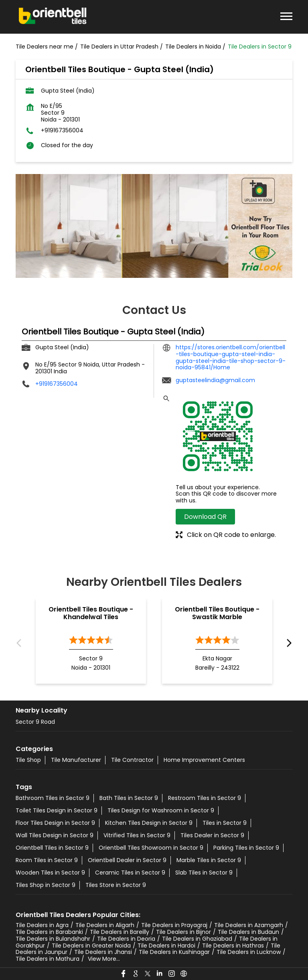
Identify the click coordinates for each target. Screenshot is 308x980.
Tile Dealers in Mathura (48, 959)
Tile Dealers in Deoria (126, 939)
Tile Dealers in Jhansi (103, 952)
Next (287, 643)
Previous (21, 643)
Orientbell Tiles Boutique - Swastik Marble (217, 613)
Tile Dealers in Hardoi (166, 946)
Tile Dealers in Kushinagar (174, 952)
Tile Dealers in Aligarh (105, 925)
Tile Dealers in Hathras (233, 946)
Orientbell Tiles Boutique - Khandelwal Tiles (91, 613)
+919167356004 (62, 131)
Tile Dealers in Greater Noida (91, 946)
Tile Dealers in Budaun (248, 932)
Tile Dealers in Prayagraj (174, 925)
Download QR (205, 517)
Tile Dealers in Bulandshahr (53, 939)
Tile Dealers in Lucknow (249, 952)
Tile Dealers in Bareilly (120, 932)
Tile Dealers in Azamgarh (249, 925)
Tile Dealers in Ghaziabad (197, 939)
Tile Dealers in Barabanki (49, 932)
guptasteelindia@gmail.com (215, 380)
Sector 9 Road (35, 722)
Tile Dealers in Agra (42, 925)
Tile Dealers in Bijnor (183, 932)
